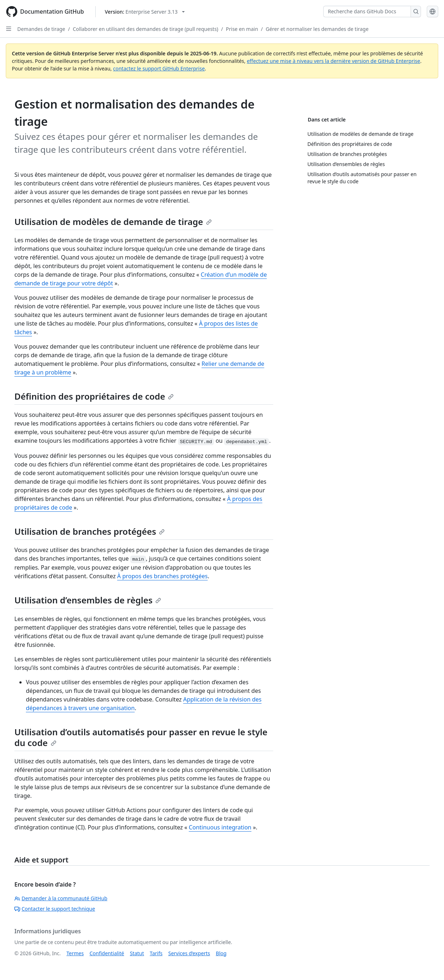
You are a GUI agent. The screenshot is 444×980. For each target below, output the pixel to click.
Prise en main (242, 29)
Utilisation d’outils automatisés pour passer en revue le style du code (141, 737)
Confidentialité (107, 953)
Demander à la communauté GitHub (61, 898)
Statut (137, 953)
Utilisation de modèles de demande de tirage (113, 222)
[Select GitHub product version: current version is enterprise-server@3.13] (145, 12)
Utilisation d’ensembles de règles (88, 600)
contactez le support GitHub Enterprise (159, 68)
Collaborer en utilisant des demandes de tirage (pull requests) (145, 29)
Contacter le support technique (55, 909)
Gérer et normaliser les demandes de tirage (317, 29)
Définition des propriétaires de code (94, 396)
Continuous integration (220, 827)
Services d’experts (189, 953)
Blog (221, 953)
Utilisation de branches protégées (90, 531)
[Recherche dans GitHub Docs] (367, 11)
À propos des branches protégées (163, 576)
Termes (75, 953)
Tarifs (156, 953)
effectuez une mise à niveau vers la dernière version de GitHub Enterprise (333, 61)
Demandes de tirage (41, 29)
